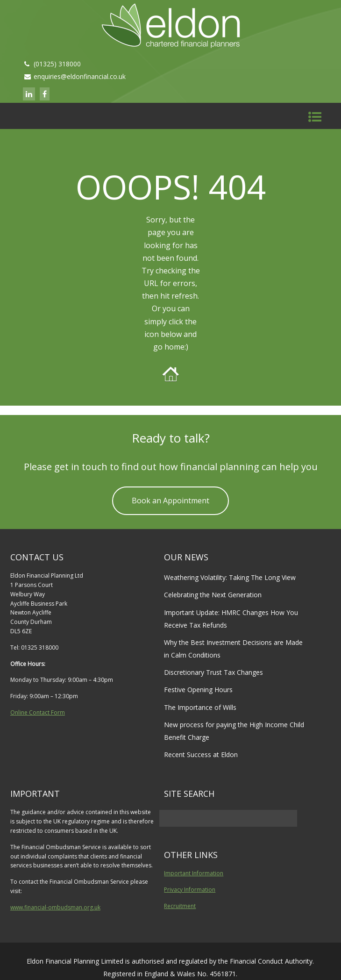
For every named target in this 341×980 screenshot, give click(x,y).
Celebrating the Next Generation (213, 595)
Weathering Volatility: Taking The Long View (230, 577)
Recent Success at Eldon (201, 755)
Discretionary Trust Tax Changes (213, 672)
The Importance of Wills (200, 707)
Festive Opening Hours (198, 690)
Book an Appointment (170, 501)
